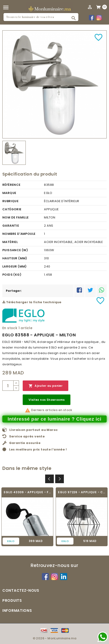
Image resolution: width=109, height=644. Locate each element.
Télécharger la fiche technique (32, 302)
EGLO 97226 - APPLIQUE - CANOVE (82, 492)
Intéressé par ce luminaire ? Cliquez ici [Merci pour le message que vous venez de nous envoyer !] (54, 419)
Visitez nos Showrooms (47, 400)
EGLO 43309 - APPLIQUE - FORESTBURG (27, 492)
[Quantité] (8, 386)
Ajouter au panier (45, 386)
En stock (10, 328)
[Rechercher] (41, 17)
